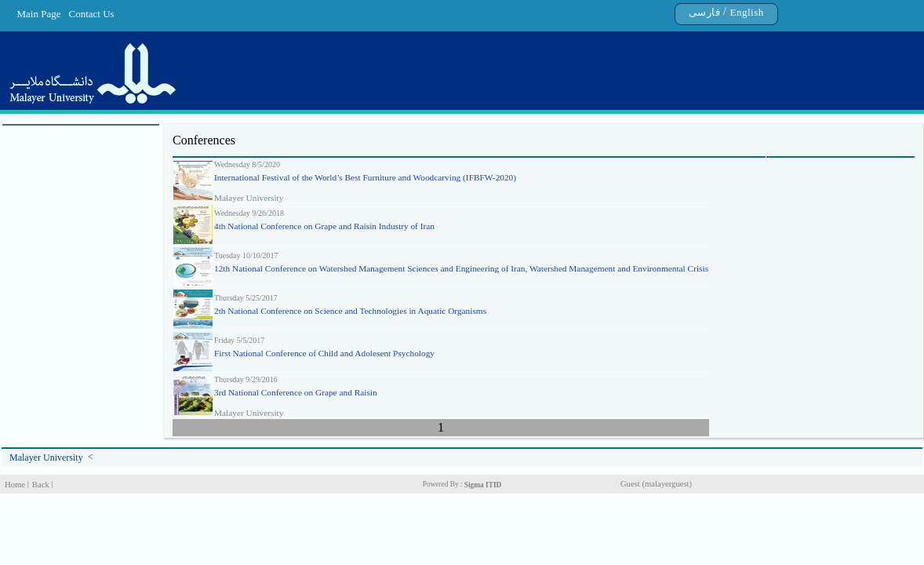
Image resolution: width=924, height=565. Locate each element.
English (746, 12)
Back (41, 485)
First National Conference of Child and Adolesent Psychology (324, 353)
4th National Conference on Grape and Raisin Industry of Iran (324, 226)
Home (15, 485)
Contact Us (92, 14)
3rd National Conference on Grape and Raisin (296, 392)
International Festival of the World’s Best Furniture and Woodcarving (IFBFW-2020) (365, 177)
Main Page (39, 14)
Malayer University (46, 457)
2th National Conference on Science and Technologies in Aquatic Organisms (350, 311)
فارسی (705, 12)
